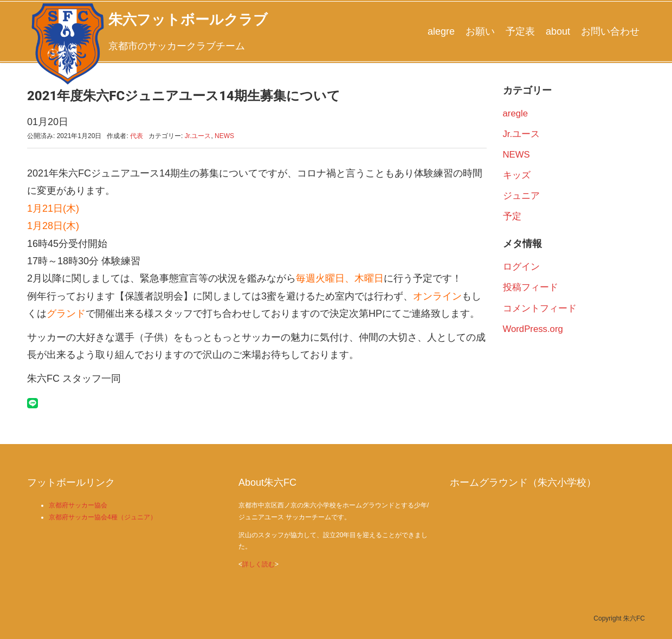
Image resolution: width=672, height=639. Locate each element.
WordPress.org (533, 329)
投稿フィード (531, 287)
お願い (480, 31)
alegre (441, 31)
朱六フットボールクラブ (188, 19)
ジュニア (521, 196)
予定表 (520, 31)
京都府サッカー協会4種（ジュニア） (103, 517)
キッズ (517, 175)
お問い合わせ (610, 31)
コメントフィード (540, 308)
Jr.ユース (198, 136)
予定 (512, 216)
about (558, 31)
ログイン (521, 267)
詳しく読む (259, 564)
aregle (516, 113)
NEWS (224, 136)
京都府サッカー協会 (78, 505)
